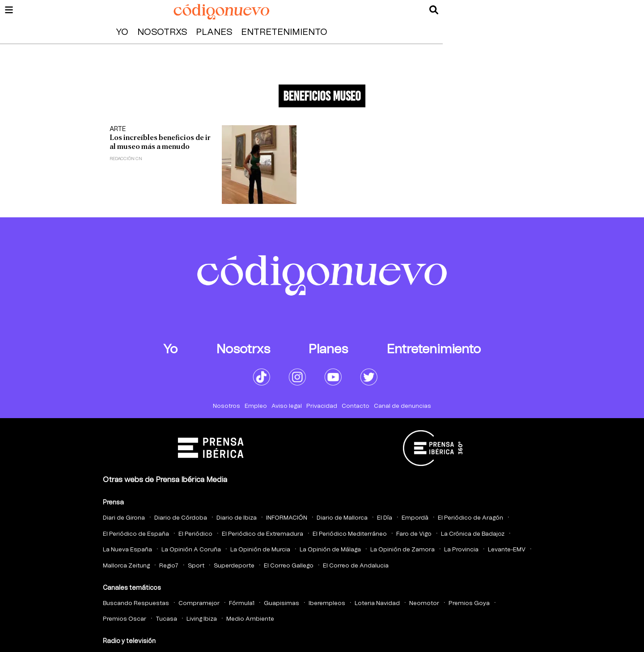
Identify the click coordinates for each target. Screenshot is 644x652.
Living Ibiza (202, 619)
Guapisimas (282, 603)
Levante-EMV (507, 550)
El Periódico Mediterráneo (350, 534)
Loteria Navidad (377, 603)
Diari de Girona (124, 518)
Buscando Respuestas (136, 603)
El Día (385, 518)
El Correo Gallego (289, 566)
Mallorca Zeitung (126, 566)
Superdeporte (234, 566)
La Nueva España (127, 550)
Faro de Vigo (414, 534)
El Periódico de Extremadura (263, 534)
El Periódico (195, 534)
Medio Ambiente (250, 619)
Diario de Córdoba (181, 518)
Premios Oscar (125, 619)
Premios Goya (469, 603)
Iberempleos (327, 603)
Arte (118, 129)
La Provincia (461, 550)
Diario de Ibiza (237, 518)
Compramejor (199, 603)
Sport (196, 566)
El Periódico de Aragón (470, 518)
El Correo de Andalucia (356, 566)
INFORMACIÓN (287, 518)
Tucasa (166, 619)
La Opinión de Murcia (260, 550)
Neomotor (424, 603)
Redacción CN (126, 159)
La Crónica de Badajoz (473, 534)
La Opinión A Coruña (191, 550)
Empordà (415, 518)
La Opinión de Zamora (402, 550)
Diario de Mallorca (342, 518)
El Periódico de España (136, 534)
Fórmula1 (242, 603)
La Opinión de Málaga (330, 550)
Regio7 (169, 566)
